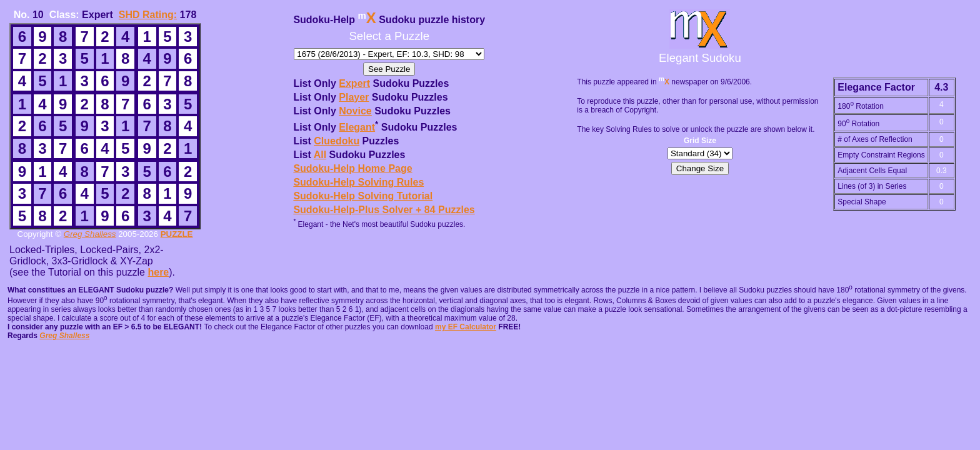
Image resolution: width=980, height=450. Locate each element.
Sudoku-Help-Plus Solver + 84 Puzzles (384, 210)
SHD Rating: (148, 15)
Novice (355, 111)
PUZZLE (177, 234)
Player (354, 97)
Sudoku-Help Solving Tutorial (363, 196)
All (320, 155)
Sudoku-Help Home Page (352, 168)
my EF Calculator (466, 327)
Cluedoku (337, 141)
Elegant (357, 127)
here (158, 272)
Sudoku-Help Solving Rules (358, 182)
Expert (354, 83)
